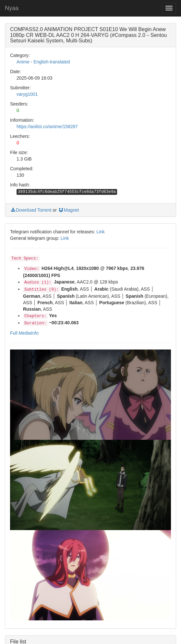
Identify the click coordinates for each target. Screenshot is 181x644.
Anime (23, 62)
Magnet (69, 210)
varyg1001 (27, 94)
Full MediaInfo (24, 333)
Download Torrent (31, 210)
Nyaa (12, 8)
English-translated (52, 62)
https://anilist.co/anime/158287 (47, 127)
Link (101, 232)
